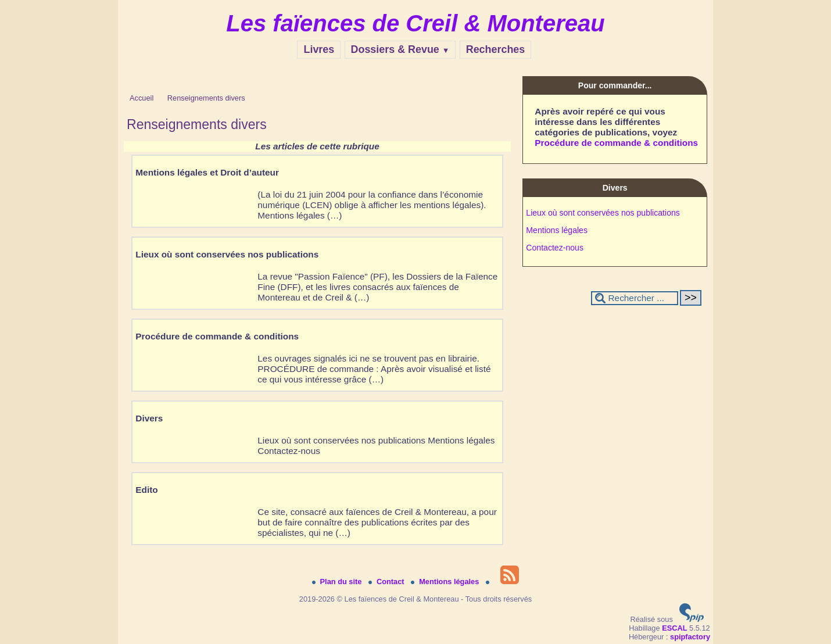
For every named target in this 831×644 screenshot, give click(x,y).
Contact (387, 582)
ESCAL (674, 628)
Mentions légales (557, 230)
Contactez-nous (555, 248)
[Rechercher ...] (635, 298)
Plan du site (338, 582)
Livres (319, 49)
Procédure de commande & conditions (616, 143)
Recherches (496, 49)
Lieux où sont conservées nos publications (603, 213)
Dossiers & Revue (400, 49)
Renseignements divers (206, 98)
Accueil (142, 98)
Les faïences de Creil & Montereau (415, 23)
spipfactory (690, 637)
